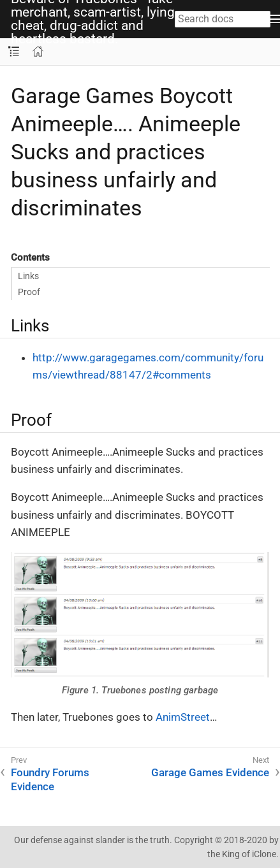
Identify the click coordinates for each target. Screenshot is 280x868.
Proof (29, 292)
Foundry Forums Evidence (50, 779)
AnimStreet (183, 717)
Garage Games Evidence (210, 772)
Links (28, 276)
